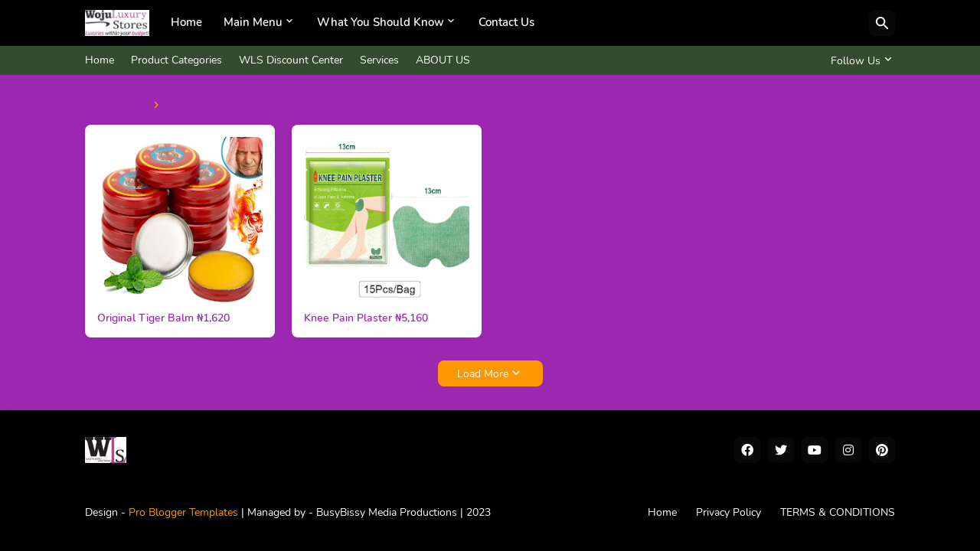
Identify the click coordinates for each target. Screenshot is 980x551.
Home (186, 22)
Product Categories (176, 60)
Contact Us (506, 22)
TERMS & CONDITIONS (838, 512)
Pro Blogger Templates (183, 512)
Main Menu (253, 22)
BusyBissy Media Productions (388, 512)
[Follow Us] (859, 60)
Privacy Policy (728, 512)
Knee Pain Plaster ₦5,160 (366, 318)
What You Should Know (381, 22)
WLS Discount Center (291, 60)
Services (379, 60)
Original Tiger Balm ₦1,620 (163, 318)
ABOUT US (443, 60)
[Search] (882, 23)
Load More (483, 374)
